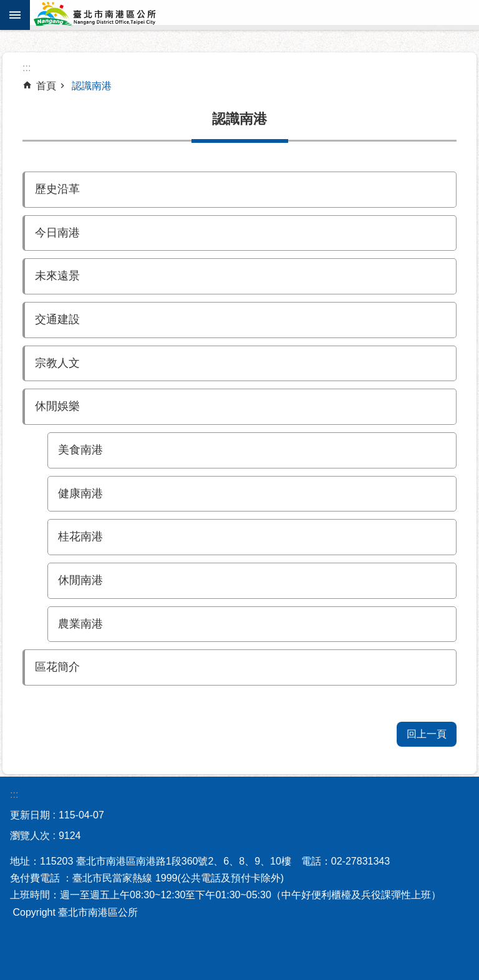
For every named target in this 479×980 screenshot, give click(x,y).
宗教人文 (57, 363)
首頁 (46, 86)
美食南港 (80, 450)
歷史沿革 (57, 189)
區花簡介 (57, 667)
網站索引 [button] (15, 15)
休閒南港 (80, 580)
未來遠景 (57, 276)
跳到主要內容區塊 (7, 7)
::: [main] (27, 68)
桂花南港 (80, 536)
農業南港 (80, 624)
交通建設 (57, 319)
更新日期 (30, 815)
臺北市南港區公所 (111, 15)
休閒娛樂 (57, 406)
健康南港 (80, 493)
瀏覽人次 (30, 836)
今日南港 (57, 233)
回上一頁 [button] (427, 734)
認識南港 (92, 86)
